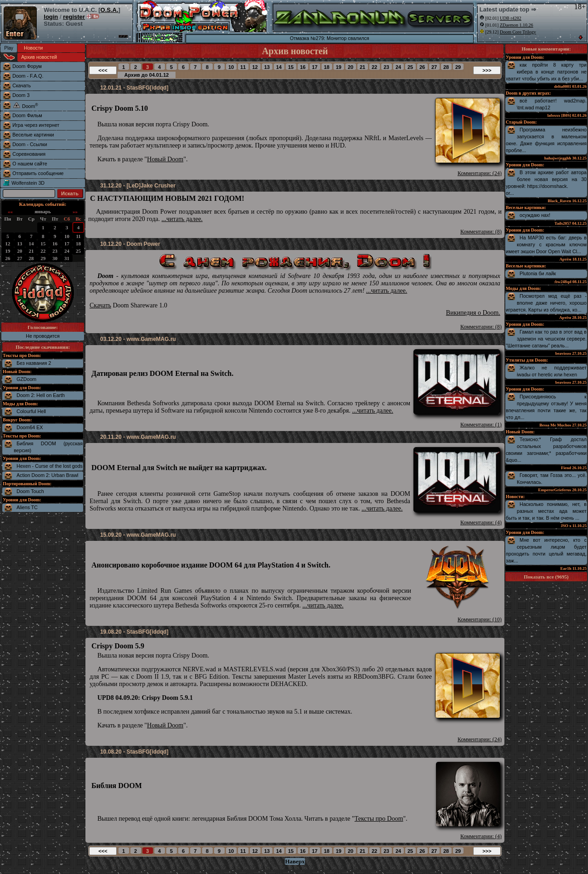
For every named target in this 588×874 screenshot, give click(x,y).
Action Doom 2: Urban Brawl (47, 475)
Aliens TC (27, 507)
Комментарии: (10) (480, 619)
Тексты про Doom (379, 819)
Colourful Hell (31, 411)
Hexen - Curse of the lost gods (50, 466)
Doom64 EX (30, 427)
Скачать (100, 305)
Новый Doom (165, 159)
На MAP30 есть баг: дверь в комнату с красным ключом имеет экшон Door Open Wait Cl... (546, 244)
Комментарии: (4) (481, 522)
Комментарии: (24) (480, 173)
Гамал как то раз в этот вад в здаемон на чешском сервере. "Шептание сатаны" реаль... (546, 339)
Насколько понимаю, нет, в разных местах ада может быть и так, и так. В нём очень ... (546, 511)
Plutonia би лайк (538, 273)
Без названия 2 (34, 363)
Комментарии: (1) (481, 425)
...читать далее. (182, 219)
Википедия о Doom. (473, 313)
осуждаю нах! (535, 215)
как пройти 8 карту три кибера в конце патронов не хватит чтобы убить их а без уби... (546, 72)
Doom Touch (30, 491)
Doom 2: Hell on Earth (41, 395)
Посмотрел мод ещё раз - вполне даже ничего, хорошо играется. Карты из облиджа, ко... (546, 303)
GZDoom (26, 379)
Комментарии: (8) (481, 232)
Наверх (295, 861)
